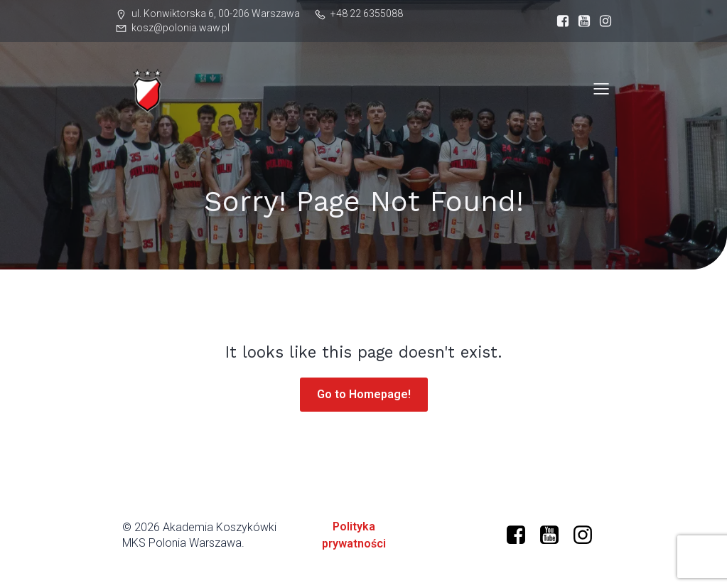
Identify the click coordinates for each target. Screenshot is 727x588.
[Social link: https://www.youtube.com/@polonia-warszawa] (581, 21)
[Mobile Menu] (602, 88)
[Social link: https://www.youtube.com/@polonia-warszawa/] (555, 535)
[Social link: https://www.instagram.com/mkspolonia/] (602, 21)
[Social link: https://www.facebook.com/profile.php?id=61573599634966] (559, 21)
